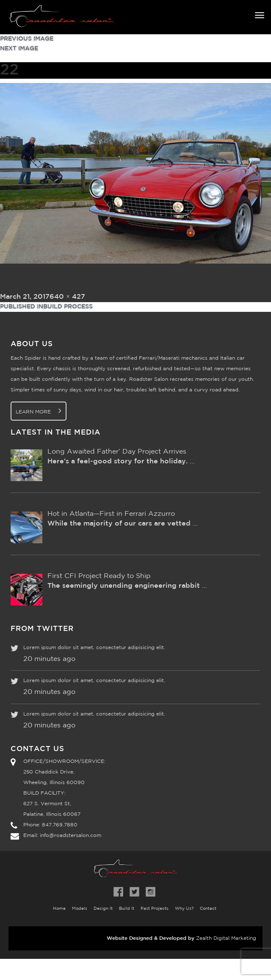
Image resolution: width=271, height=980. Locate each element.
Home (59, 909)
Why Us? (184, 909)
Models (80, 909)
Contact (208, 909)
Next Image (19, 49)
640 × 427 (67, 297)
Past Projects (155, 909)
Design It (103, 909)
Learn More (39, 411)
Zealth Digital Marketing (226, 938)
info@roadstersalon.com (71, 835)
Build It (127, 909)
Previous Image (27, 39)
